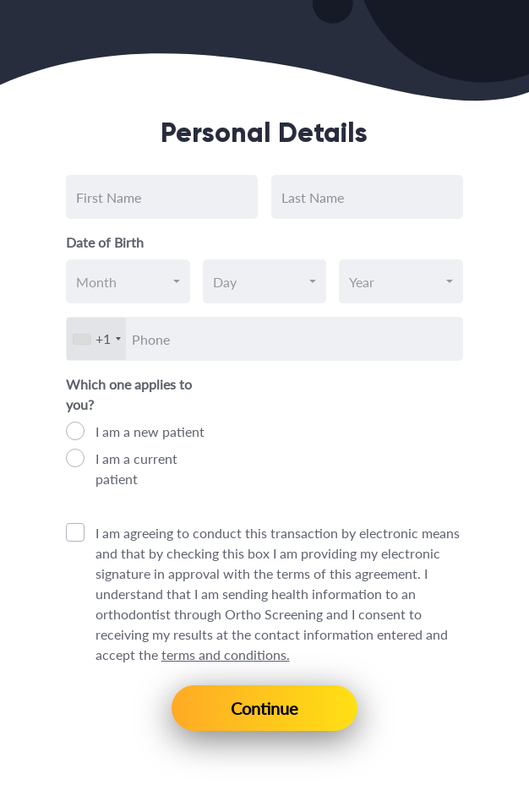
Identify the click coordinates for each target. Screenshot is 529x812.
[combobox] (128, 281)
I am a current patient (136, 469)
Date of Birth (105, 242)
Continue (264, 708)
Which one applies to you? (129, 394)
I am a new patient (150, 431)
